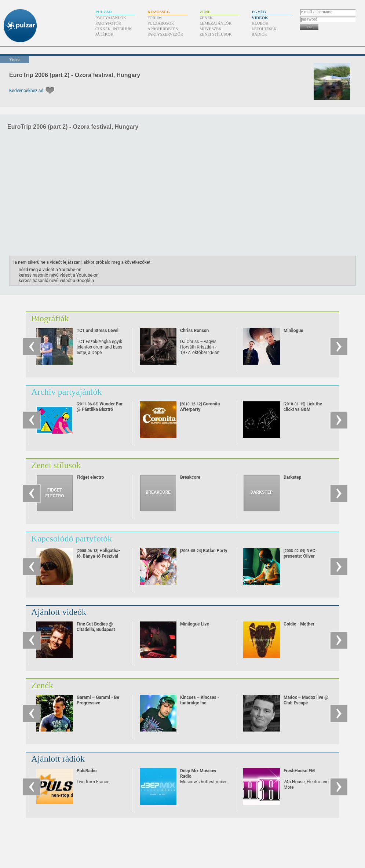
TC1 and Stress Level (98, 331)
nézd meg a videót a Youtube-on (50, 270)
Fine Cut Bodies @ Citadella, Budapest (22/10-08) (96, 630)
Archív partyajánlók (67, 392)
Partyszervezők (165, 34)
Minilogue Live (195, 624)
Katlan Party (204, 551)
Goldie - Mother (299, 624)
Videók (260, 18)
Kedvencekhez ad (26, 91)
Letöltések (264, 29)
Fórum (155, 18)
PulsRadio (87, 771)
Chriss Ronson (194, 331)
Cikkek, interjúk (114, 29)
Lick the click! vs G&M (305, 412)
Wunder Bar (100, 407)
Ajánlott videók (59, 612)
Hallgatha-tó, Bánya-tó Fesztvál (98, 553)
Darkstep (292, 477)
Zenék (206, 18)
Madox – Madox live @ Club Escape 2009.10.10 (306, 703)
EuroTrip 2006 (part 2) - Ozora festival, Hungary (75, 75)
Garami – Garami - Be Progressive (98, 700)
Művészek (211, 29)
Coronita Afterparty (203, 412)
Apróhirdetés (163, 29)
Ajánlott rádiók (58, 759)
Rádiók (260, 34)
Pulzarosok (161, 23)
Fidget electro (90, 477)
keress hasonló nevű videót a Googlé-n (56, 281)
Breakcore (190, 477)
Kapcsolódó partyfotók (72, 539)
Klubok (260, 23)
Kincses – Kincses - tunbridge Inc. (200, 700)
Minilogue (293, 331)
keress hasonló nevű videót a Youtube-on (59, 275)
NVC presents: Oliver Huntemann (299, 556)
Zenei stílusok (216, 34)
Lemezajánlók (216, 23)
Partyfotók (108, 23)
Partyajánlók (111, 18)
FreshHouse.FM (299, 771)
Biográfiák (50, 318)
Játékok (105, 34)
